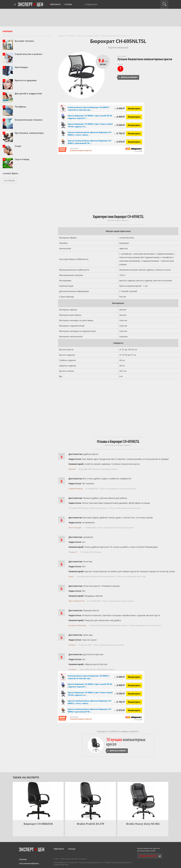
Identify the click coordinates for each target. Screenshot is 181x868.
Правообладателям (61, 865)
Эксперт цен (31, 5)
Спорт (18, 146)
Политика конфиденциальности (91, 862)
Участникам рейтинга (29, 864)
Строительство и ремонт (29, 54)
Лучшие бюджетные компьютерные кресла (145, 59)
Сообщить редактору (148, 856)
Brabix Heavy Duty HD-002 (143, 824)
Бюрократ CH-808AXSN (38, 824)
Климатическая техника (28, 120)
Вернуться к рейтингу (128, 77)
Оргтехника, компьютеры (29, 133)
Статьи (68, 4)
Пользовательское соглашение (66, 862)
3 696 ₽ (120, 108)
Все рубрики (10, 181)
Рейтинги (55, 4)
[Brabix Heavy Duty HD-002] (143, 801)
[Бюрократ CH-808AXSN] (38, 801)
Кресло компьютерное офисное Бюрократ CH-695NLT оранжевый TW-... (90, 142)
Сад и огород (22, 159)
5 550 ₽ (120, 125)
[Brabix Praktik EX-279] (90, 801)
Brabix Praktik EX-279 (90, 824)
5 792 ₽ (120, 133)
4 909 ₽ (120, 117)
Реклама (23, 859)
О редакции (91, 4)
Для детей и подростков (28, 93)
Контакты (83, 859)
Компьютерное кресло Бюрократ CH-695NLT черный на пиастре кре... (89, 109)
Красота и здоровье (26, 80)
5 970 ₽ (120, 142)
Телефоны (20, 107)
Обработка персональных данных (118, 862)
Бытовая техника (24, 41)
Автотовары (21, 67)
